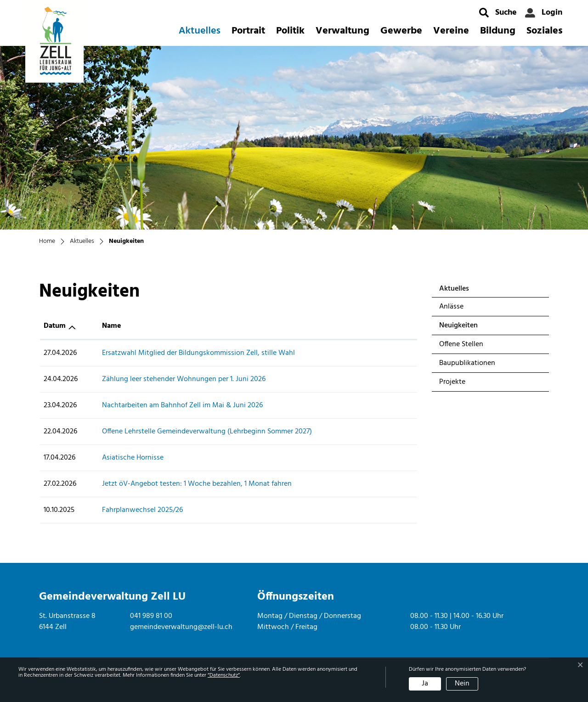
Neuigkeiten (463, 327)
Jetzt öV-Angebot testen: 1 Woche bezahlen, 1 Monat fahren (197, 484)
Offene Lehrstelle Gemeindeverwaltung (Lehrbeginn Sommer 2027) (207, 432)
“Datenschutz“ (224, 675)
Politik (290, 31)
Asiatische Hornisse (133, 458)
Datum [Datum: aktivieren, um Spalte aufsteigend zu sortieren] (55, 326)
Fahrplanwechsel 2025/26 (142, 510)
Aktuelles (200, 31)
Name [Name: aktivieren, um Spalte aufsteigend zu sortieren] (112, 326)
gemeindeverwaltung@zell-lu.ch (181, 627)
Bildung (498, 31)
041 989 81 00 (151, 616)
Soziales (545, 31)
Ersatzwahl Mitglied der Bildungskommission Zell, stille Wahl (198, 353)
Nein (462, 684)
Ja (425, 684)
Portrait (248, 31)
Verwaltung (342, 31)
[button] (498, 13)
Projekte (452, 382)
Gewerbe (401, 31)
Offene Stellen (461, 344)
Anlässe (451, 307)
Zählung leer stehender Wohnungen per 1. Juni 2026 (184, 379)
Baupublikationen (467, 363)
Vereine (451, 31)
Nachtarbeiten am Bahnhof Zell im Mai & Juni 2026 (182, 405)
